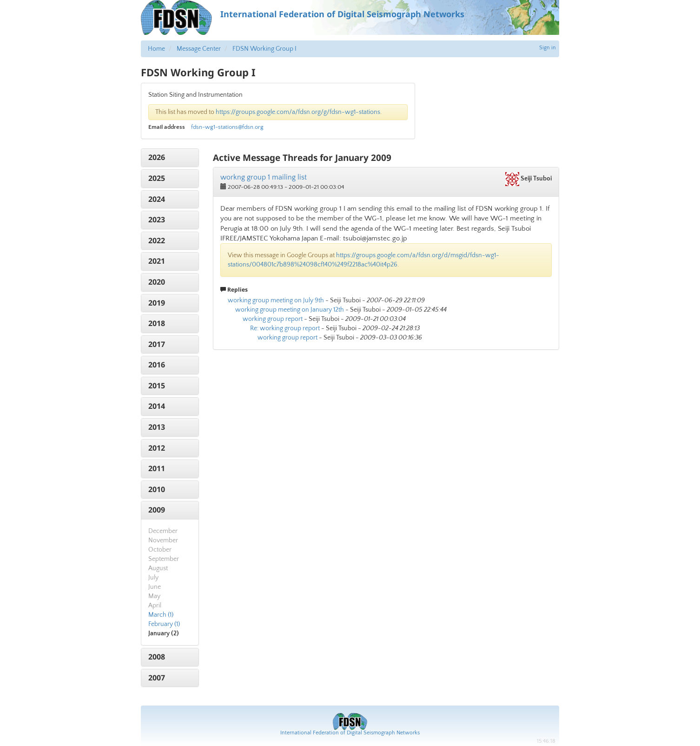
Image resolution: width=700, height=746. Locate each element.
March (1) (161, 615)
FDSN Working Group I (264, 49)
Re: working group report (285, 328)
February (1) (164, 624)
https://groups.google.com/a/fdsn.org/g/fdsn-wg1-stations (298, 112)
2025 (157, 178)
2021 (157, 261)
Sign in (548, 48)
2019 (157, 303)
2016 (157, 365)
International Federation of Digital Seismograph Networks (350, 733)
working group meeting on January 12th (290, 310)
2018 (157, 323)
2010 (157, 489)
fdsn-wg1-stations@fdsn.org (227, 127)
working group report (273, 319)
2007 (157, 678)
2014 (157, 406)
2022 (157, 240)
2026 (157, 157)
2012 (157, 448)
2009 (157, 510)
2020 (157, 282)
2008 (157, 657)
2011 (157, 468)
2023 (157, 220)
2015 (157, 386)
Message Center (199, 49)
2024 (157, 199)
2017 (157, 344)
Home (156, 49)
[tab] (170, 158)
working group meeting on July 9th (276, 300)
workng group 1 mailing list (264, 177)
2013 (157, 427)
